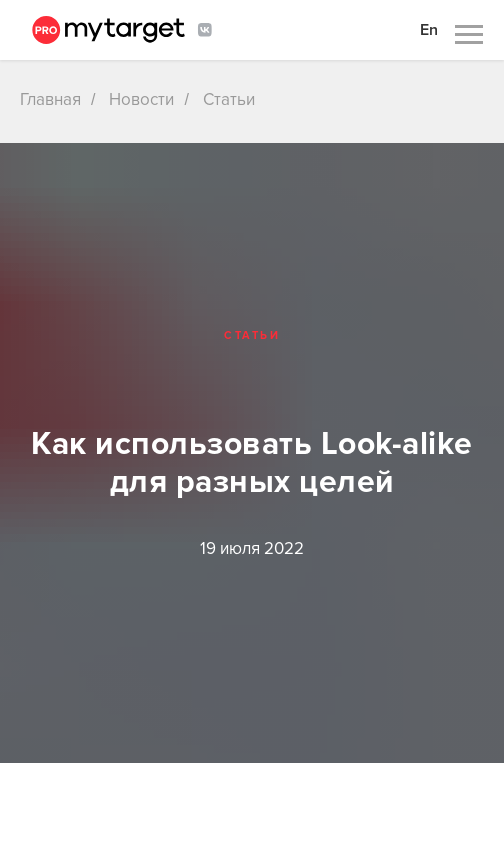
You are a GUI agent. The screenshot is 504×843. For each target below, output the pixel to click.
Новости (141, 99)
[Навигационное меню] (469, 35)
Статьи (229, 99)
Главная (50, 99)
